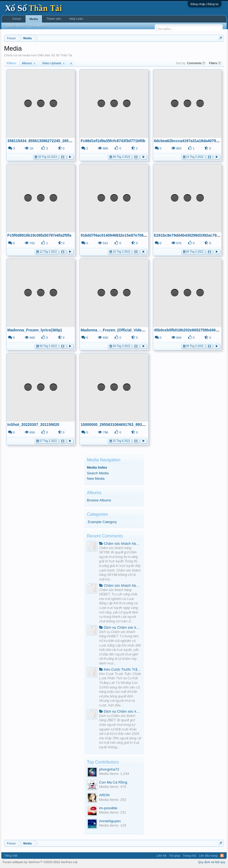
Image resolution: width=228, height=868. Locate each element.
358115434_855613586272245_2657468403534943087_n (57, 141)
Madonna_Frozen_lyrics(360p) (35, 330)
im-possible (108, 808)
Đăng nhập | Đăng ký (205, 4)
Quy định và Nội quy (212, 862)
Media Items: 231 (113, 812)
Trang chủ (190, 856)
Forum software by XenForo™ (40, 862)
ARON (105, 795)
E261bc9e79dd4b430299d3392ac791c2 (189, 235)
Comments (196, 63)
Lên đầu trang (208, 856)
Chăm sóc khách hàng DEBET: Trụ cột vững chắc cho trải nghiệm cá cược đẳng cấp (120, 585)
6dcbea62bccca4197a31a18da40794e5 (188, 141)
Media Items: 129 (113, 825)
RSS (222, 856)
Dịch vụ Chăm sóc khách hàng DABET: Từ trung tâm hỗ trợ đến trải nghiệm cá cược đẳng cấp (120, 627)
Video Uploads (53, 63)
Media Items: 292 (113, 800)
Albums (29, 63)
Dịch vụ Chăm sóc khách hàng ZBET (120, 711)
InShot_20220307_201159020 (33, 425)
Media (34, 19)
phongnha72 (109, 769)
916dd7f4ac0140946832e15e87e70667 (114, 235)
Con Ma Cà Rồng (113, 782)
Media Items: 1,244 (114, 774)
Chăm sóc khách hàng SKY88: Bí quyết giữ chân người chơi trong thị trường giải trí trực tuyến (120, 544)
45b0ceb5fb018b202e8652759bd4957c (188, 330)
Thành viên (54, 19)
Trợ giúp (174, 856)
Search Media (98, 473)
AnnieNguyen (110, 821)
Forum (17, 19)
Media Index (97, 467)
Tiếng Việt (11, 856)
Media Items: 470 (113, 787)
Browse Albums (99, 500)
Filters (215, 63)
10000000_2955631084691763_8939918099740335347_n (130, 425)
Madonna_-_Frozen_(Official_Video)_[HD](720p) (123, 330)
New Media (96, 479)
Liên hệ (161, 856)
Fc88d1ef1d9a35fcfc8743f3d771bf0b (113, 141)
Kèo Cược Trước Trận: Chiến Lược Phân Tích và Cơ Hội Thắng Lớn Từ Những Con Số (120, 669)
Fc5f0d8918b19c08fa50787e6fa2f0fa (39, 235)
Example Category (102, 522)
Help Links (76, 19)
